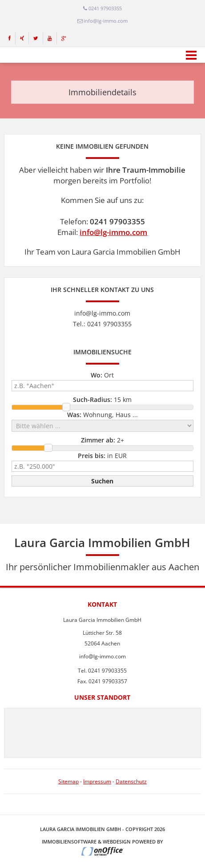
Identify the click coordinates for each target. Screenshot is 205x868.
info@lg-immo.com (113, 232)
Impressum (97, 781)
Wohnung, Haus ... (102, 415)
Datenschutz (131, 781)
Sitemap (68, 781)
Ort (102, 375)
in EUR (102, 456)
